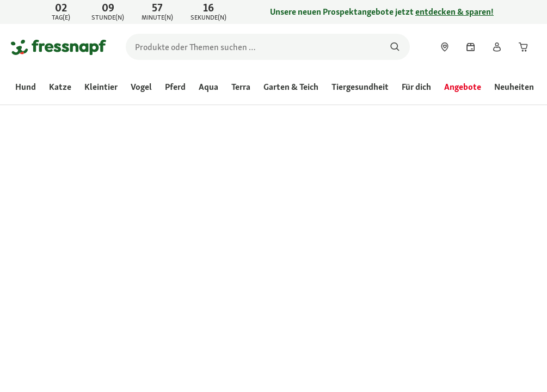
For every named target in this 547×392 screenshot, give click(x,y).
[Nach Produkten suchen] (395, 47)
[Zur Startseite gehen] (59, 47)
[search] (268, 47)
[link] (273, 12)
